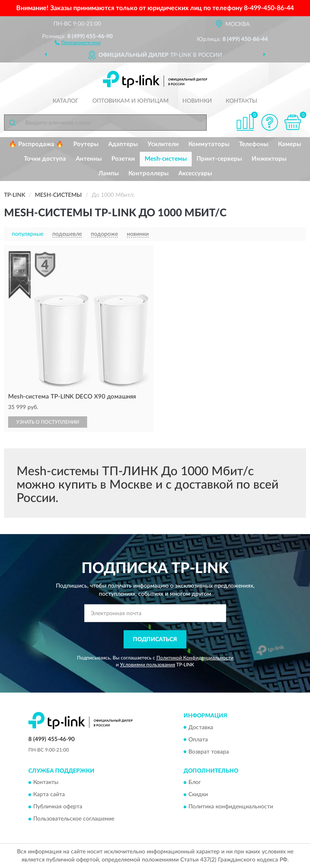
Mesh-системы (166, 159)
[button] (78, 42)
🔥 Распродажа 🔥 (36, 144)
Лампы (109, 173)
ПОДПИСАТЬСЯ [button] (155, 640)
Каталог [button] (66, 101)
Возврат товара (209, 752)
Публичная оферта (58, 807)
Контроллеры (149, 173)
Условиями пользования (148, 665)
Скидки (198, 795)
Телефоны (254, 144)
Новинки (197, 101)
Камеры (290, 144)
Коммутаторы (209, 144)
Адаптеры (123, 144)
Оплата (198, 740)
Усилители (163, 144)
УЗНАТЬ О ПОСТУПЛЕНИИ (48, 422)
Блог (195, 782)
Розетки (123, 159)
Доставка (201, 728)
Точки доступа (45, 159)
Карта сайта (49, 795)
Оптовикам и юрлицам (130, 101)
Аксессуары (195, 173)
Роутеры (86, 144)
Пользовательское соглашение (74, 819)
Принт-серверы (219, 159)
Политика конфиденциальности (231, 807)
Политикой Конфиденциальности (195, 658)
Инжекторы (269, 159)
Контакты (242, 101)
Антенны (89, 159)
